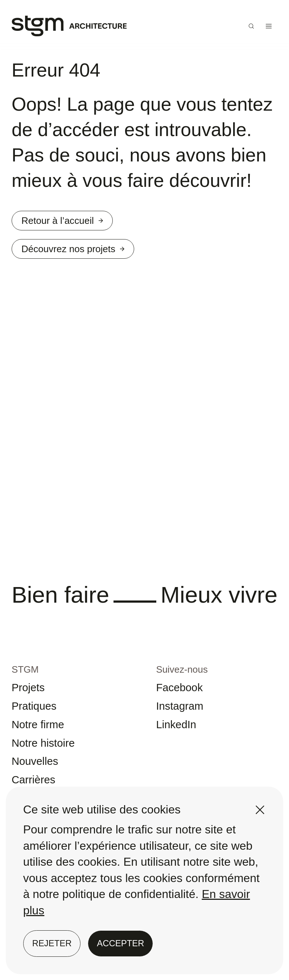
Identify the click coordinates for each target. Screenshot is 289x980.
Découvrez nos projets (86, 255)
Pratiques (39, 719)
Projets (32, 698)
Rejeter (52, 943)
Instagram (185, 719)
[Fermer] (260, 810)
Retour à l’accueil (73, 222)
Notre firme (44, 740)
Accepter (120, 943)
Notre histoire (50, 760)
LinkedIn (181, 740)
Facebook (184, 698)
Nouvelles (40, 782)
